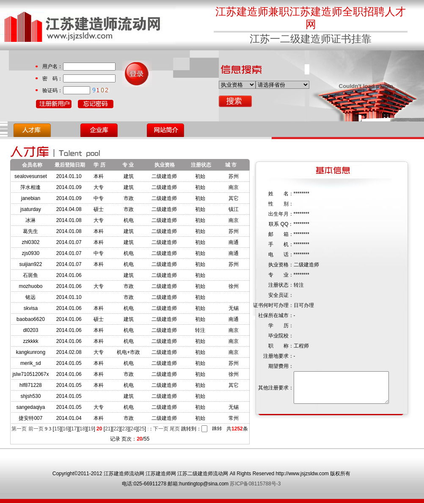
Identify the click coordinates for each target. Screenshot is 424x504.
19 (91, 429)
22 (116, 429)
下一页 (161, 429)
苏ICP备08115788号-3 (255, 485)
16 (65, 429)
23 (125, 429)
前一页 (36, 429)
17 (74, 429)
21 (108, 429)
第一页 (19, 429)
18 (82, 429)
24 (133, 429)
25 (142, 429)
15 (57, 429)
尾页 (175, 429)
